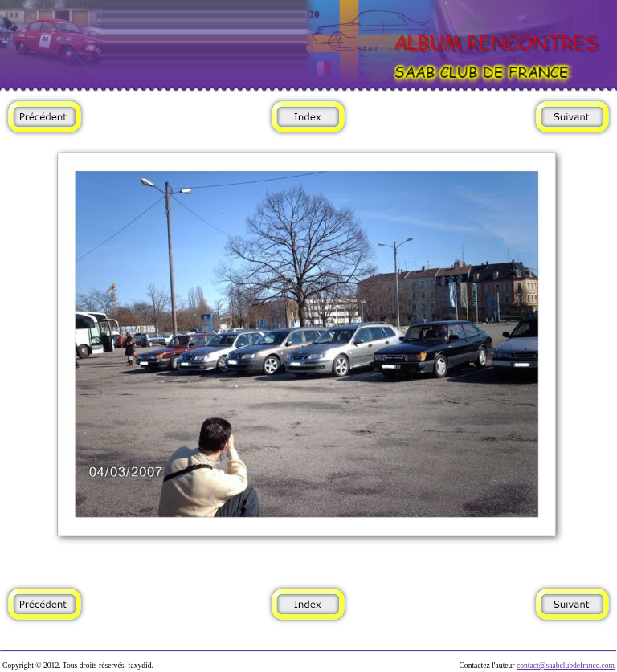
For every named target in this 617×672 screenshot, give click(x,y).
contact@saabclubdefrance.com (566, 665)
